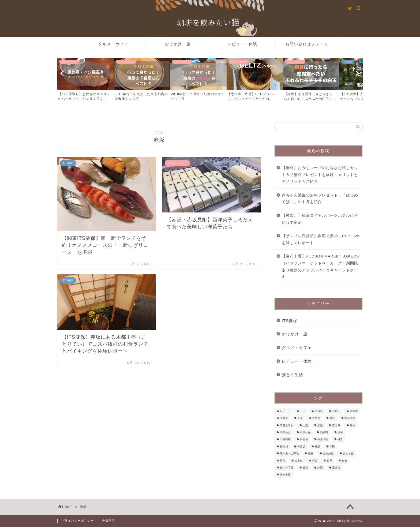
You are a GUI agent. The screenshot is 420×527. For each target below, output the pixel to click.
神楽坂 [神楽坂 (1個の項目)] (301, 446)
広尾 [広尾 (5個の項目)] (320, 425)
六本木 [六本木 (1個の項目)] (354, 411)
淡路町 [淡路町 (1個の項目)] (324, 432)
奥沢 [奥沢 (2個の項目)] (332, 418)
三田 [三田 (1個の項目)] (303, 411)
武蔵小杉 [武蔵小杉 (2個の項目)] (305, 432)
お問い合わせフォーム (307, 44)
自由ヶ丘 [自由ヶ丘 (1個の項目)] (348, 454)
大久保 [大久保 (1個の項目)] (316, 418)
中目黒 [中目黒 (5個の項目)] (319, 411)
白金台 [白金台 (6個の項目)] (304, 440)
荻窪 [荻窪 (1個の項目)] (283, 461)
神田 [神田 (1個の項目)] (332, 446)
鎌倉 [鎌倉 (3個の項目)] (344, 461)
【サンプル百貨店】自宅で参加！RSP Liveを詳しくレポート (320, 239)
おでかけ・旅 (178, 44)
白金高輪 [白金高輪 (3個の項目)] (323, 440)
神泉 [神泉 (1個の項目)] (317, 446)
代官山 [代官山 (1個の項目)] (336, 411)
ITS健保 (290, 321)
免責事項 (108, 521)
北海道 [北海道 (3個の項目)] (284, 418)
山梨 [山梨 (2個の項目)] (305, 425)
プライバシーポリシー (78, 521)
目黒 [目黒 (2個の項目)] (340, 440)
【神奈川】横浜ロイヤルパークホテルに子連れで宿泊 (320, 219)
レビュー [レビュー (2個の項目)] (285, 411)
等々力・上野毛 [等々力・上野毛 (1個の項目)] (289, 454)
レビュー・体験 (242, 44)
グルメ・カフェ (113, 44)
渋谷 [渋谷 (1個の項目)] (340, 432)
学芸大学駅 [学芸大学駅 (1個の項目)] (287, 425)
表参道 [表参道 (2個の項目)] (299, 461)
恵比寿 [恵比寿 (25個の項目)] (336, 425)
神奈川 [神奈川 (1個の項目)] (284, 446)
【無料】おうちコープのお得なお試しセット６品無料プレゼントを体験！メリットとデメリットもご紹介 (320, 175)
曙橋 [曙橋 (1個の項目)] (352, 425)
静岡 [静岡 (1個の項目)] (320, 468)
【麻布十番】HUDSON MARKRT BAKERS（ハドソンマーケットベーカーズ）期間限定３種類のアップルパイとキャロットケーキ (320, 267)
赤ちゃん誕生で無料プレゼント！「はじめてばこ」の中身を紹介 (320, 199)
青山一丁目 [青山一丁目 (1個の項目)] (287, 468)
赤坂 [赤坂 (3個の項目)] (315, 461)
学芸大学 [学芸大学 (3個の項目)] (350, 418)
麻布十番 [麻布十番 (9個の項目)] (285, 475)
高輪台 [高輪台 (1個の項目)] (336, 468)
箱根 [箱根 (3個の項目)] (311, 454)
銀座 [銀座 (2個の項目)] (329, 461)
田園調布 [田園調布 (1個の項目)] (285, 440)
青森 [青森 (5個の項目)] (305, 468)
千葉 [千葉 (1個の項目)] (300, 418)
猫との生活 (292, 375)
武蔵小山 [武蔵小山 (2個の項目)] (285, 432)
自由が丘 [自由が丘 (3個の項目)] (328, 454)
